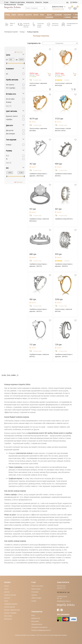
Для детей (10, 130)
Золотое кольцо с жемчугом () (63, 84)
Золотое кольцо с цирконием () (38, 84)
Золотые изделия (10, 607)
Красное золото (12, 116)
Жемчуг (9, 102)
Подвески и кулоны (10, 595)
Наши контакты (36, 589)
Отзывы (20, 4)
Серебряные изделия (11, 604)
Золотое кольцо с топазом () (63, 129)
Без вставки (10, 99)
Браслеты (28, 15)
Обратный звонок (37, 624)
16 (7, 159)
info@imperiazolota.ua (64, 601)
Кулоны (36, 15)
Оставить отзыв (37, 80)
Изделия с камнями (10, 613)
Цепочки (21, 15)
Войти (74, 2)
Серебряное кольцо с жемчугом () (39, 220)
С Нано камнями (76, 16)
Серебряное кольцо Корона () (63, 175)
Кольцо (9, 144)
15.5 (7, 155)
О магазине (35, 592)
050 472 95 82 (61, 586)
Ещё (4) (9, 162)
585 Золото (10, 84)
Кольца (7, 15)
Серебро (9, 119)
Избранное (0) (36, 618)
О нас (6, 2)
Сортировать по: (34, 43)
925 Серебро (11, 88)
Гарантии (34, 595)
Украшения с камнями (67, 16)
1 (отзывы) (67, 80)
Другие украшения (49, 16)
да (7, 73)
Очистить (19, 52)
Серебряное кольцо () (64, 219)
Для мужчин (8, 619)
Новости (38, 2)
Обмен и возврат (36, 598)
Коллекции (58, 15)
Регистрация (35, 621)
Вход (33, 615)
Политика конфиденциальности (41, 630)
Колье (42, 15)
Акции (46, 2)
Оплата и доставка (17, 2)
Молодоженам (10, 4)
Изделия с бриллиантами (12, 610)
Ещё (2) (9, 106)
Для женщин (10, 133)
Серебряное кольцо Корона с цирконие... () (38, 175)
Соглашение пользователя (39, 627)
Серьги (14, 15)
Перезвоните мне (58, 9)
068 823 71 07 (61, 588)
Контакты (30, 2)
